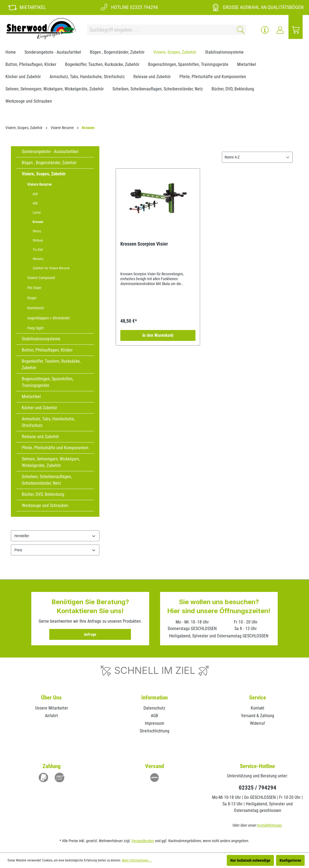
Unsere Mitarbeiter (52, 708)
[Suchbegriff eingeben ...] (160, 30)
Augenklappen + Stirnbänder (49, 318)
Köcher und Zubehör (39, 408)
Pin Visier (34, 288)
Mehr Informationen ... (137, 860)
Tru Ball (38, 250)
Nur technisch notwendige (250, 860)
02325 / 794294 (258, 788)
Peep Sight (35, 328)
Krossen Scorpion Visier (144, 244)
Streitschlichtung (154, 731)
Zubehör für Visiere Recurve (51, 268)
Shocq (37, 231)
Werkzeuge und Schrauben (45, 505)
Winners (38, 259)
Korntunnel (36, 308)
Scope (32, 298)
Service (258, 698)
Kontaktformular (269, 825)
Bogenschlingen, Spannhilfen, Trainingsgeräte (48, 382)
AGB (154, 716)
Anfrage (90, 634)
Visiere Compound (41, 278)
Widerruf (257, 723)
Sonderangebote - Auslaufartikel (50, 152)
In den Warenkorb (158, 335)
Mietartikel (31, 397)
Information (154, 698)
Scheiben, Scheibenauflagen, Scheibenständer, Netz (47, 480)
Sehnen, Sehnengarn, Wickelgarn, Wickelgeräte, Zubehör (51, 462)
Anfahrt (51, 716)
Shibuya (38, 240)
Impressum (154, 723)
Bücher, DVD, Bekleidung (43, 494)
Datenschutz (154, 708)
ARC (35, 203)
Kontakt (258, 708)
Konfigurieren (290, 860)
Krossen (38, 222)
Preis (55, 550)
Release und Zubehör (40, 437)
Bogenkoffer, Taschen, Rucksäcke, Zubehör (51, 364)
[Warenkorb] (296, 30)
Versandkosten (143, 841)
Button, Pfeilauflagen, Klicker (47, 350)
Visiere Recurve (39, 184)
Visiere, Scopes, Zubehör (44, 174)
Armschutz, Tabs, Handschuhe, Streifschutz (48, 422)
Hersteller (55, 536)
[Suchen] (240, 30)
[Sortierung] (257, 157)
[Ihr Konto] (280, 30)
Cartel (37, 213)
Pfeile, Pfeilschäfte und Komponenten (55, 448)
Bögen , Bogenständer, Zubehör (49, 163)
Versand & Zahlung (258, 716)
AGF (35, 194)
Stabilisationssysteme (41, 339)
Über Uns (51, 698)
